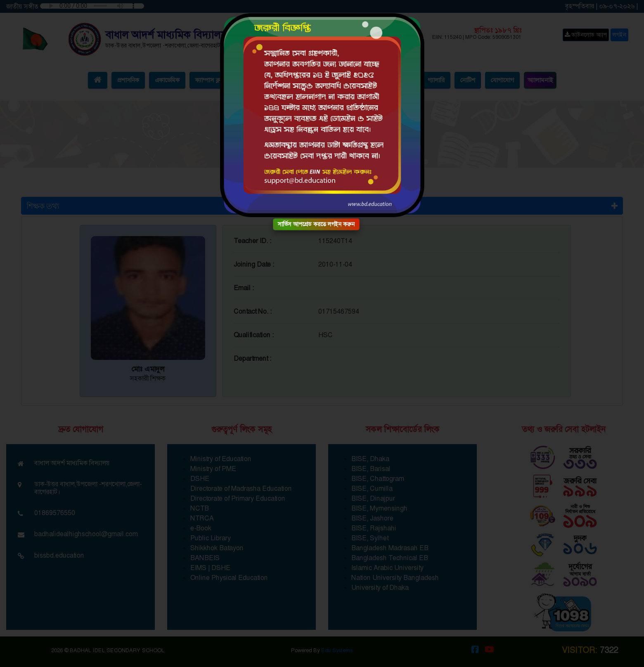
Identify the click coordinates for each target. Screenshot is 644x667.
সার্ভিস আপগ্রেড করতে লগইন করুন (316, 224)
